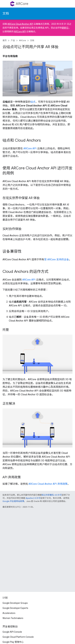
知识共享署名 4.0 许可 (52, 495)
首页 (5, 40)
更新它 (65, 28)
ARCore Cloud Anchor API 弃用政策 (48, 484)
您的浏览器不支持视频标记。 (37, 354)
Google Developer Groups (15, 603)
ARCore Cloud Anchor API (20, 24)
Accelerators (9, 613)
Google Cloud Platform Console (18, 637)
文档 (6, 13)
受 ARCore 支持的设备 (57, 259)
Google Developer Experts (15, 608)
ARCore (22, 4)
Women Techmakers (13, 618)
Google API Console (12, 632)
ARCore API (20, 32)
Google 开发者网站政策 (13, 501)
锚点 (33, 102)
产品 (13, 40)
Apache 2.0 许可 (33, 498)
